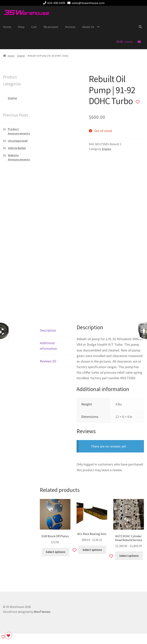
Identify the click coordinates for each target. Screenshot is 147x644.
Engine (21, 56)
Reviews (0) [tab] (48, 361)
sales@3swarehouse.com (85, 3)
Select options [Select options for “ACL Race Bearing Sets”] (92, 550)
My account (51, 27)
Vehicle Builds (17, 148)
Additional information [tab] (48, 346)
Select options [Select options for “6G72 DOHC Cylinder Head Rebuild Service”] (129, 556)
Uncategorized (18, 141)
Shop (21, 27)
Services (70, 27)
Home (7, 27)
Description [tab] (48, 330)
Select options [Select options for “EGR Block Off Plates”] (55, 552)
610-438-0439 (53, 3)
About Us (88, 27)
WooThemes (42, 612)
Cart (34, 27)
